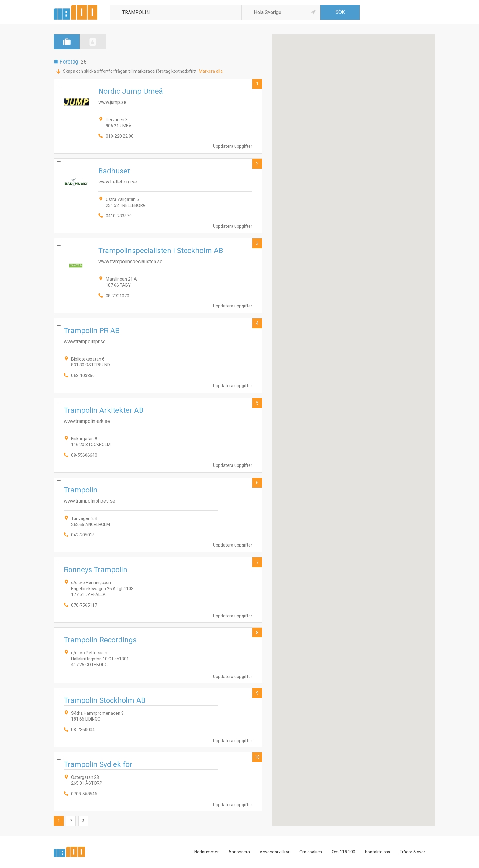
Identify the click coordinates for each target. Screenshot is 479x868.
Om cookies (311, 852)
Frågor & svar (413, 852)
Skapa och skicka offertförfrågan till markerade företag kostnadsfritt (130, 71)
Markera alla (211, 71)
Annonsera (239, 852)
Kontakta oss (378, 852)
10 (257, 757)
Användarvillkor (275, 852)
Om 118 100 (344, 852)
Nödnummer (207, 852)
